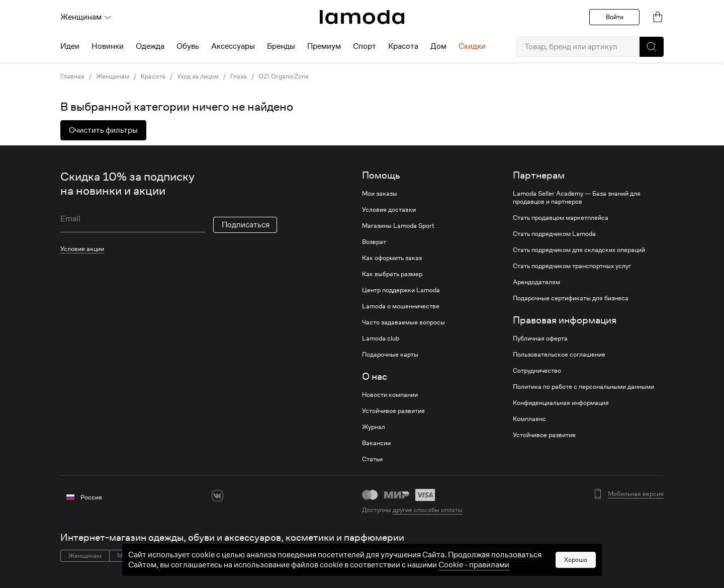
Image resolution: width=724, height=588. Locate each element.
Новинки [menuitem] (108, 46)
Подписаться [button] (246, 225)
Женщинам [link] (113, 76)
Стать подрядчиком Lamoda (554, 234)
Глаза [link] (239, 76)
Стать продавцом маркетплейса (561, 218)
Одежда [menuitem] (150, 46)
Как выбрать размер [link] (392, 274)
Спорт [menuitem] (365, 46)
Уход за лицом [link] (198, 76)
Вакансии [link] (376, 443)
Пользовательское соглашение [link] (559, 355)
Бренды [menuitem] (281, 46)
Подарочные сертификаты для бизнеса (571, 298)
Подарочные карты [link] (390, 355)
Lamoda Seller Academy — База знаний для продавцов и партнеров (577, 198)
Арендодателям (536, 282)
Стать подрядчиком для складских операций (579, 250)
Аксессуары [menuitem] (233, 46)
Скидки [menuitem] (472, 46)
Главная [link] (72, 76)
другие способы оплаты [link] (428, 510)
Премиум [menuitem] (324, 46)
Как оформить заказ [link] (392, 258)
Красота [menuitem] (403, 46)
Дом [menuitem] (438, 46)
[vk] (217, 496)
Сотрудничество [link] (537, 371)
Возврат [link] (374, 242)
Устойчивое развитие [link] (393, 411)
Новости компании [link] (390, 395)
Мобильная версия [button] (636, 494)
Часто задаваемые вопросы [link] (403, 322)
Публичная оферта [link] (540, 339)
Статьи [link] (372, 459)
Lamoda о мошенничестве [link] (401, 306)
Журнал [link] (374, 427)
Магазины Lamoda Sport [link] (398, 226)
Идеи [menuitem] (70, 46)
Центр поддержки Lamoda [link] (401, 290)
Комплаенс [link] (529, 419)
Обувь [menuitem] (188, 46)
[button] (652, 47)
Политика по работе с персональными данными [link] (583, 387)
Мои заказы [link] (380, 194)
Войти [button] (615, 17)
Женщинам (86, 17)
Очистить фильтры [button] (103, 130)
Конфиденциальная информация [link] (561, 403)
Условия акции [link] (82, 249)
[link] (362, 17)
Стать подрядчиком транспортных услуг (572, 266)
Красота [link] (153, 76)
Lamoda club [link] (381, 339)
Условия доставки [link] (389, 210)
